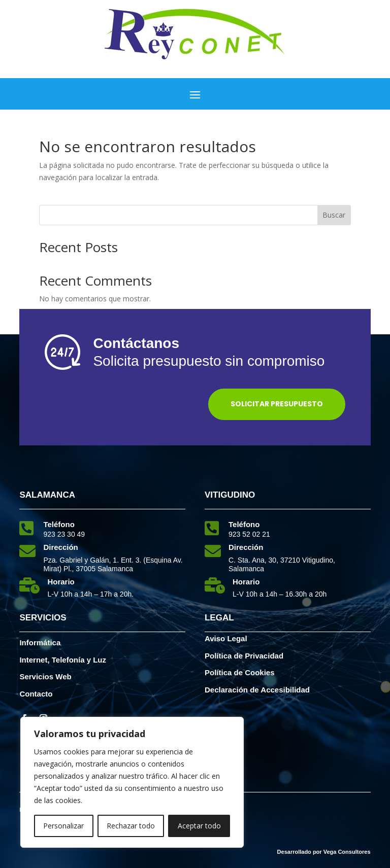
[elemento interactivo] (195, 58)
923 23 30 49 (64, 534)
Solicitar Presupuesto (277, 404)
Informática (40, 643)
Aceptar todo (199, 826)
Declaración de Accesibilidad (257, 690)
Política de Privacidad (244, 656)
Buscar (334, 215)
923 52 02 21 (249, 534)
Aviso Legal (226, 638)
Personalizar (63, 826)
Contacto (36, 694)
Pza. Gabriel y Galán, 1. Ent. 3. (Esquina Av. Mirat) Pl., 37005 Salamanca (113, 564)
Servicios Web (45, 676)
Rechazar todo (131, 826)
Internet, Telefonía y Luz (63, 660)
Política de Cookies (240, 672)
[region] (132, 782)
